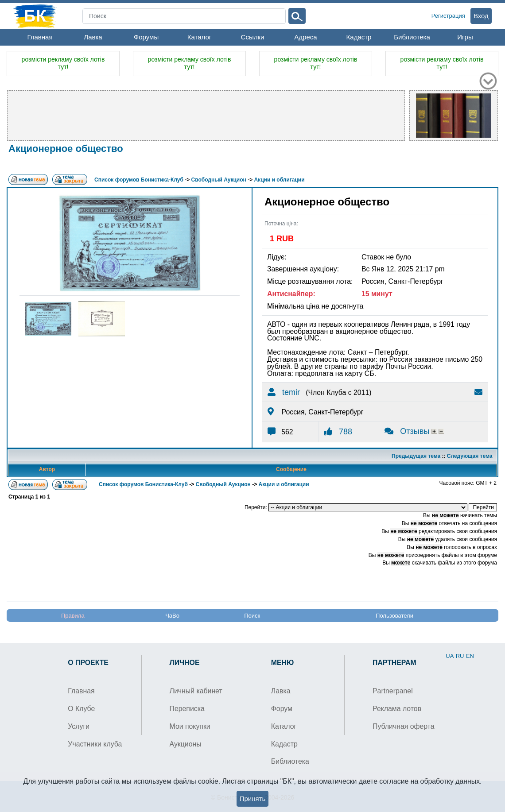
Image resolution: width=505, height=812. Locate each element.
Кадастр (359, 37)
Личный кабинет (196, 691)
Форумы (146, 37)
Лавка (93, 37)
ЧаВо (172, 616)
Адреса (305, 37)
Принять (253, 798)
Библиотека (412, 37)
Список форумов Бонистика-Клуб (139, 180)
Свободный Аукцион (219, 180)
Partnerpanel (393, 691)
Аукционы (186, 744)
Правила (73, 616)
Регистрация (448, 16)
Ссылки (253, 37)
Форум (282, 709)
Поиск (252, 616)
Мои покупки (190, 726)
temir (284, 392)
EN (470, 656)
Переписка (187, 709)
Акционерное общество (66, 149)
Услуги (79, 726)
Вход (481, 16)
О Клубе (81, 709)
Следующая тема (470, 456)
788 (338, 432)
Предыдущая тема (416, 456)
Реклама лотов (397, 709)
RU (460, 656)
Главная (40, 37)
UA (450, 656)
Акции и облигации (280, 180)
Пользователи (394, 616)
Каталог (200, 37)
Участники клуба (95, 744)
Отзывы (408, 431)
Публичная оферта (404, 726)
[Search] (184, 16)
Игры (465, 37)
